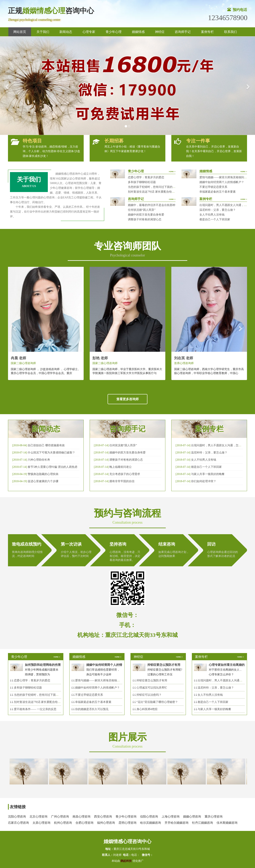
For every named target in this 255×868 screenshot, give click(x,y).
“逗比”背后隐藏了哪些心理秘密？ (157, 702)
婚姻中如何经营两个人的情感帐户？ (222, 182)
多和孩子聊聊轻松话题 (142, 182)
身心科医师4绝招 (148, 709)
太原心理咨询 (41, 823)
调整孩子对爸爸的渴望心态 (145, 219)
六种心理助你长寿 (39, 460)
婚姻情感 (138, 32)
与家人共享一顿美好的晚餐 (208, 474)
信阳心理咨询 (149, 817)
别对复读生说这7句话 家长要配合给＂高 (39, 702)
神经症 (160, 32)
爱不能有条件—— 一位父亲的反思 (35, 709)
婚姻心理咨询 (192, 817)
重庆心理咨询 (214, 817)
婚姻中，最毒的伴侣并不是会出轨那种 (152, 205)
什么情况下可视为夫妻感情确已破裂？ (51, 453)
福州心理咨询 (106, 823)
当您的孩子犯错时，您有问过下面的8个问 (40, 695)
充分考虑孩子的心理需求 (125, 474)
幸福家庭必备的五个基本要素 (218, 192)
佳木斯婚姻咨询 (227, 823)
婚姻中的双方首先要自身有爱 (146, 215)
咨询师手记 (183, 32)
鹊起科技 (126, 861)
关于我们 (43, 32)
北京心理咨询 (38, 817)
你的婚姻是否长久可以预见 (92, 709)
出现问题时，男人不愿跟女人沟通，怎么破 (218, 445)
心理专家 (89, 32)
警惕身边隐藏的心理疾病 (43, 474)
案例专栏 (207, 32)
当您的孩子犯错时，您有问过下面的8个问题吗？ (158, 187)
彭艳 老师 (100, 358)
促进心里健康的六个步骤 (43, 481)
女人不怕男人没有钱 (212, 215)
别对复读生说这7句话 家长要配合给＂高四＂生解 (158, 192)
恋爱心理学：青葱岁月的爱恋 (146, 177)
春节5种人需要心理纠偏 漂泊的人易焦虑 (52, 467)
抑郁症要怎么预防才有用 (152, 680)
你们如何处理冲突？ (204, 481)
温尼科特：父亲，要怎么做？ (218, 210)
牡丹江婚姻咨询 (203, 823)
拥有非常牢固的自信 (122, 481)
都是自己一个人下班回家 (215, 219)
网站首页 (20, 32)
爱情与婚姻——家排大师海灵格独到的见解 (226, 177)
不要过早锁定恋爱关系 (213, 187)
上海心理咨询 (171, 817)
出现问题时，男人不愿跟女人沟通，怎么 (223, 680)
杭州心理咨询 (63, 823)
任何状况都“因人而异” (142, 210)
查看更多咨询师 (127, 399)
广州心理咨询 (60, 817)
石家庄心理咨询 (18, 823)
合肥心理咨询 (84, 823)
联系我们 (230, 32)
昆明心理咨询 (127, 823)
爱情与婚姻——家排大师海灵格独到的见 (100, 680)
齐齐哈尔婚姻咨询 (177, 823)
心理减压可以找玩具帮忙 (152, 688)
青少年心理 (114, 32)
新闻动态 (66, 32)
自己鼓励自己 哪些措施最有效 (46, 445)
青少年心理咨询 (126, 817)
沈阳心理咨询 (17, 817)
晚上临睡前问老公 (121, 467)
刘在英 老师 (184, 358)
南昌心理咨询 (81, 817)
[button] (6, 86)
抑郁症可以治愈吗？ (149, 695)
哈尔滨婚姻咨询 (151, 823)
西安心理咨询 (103, 817)
